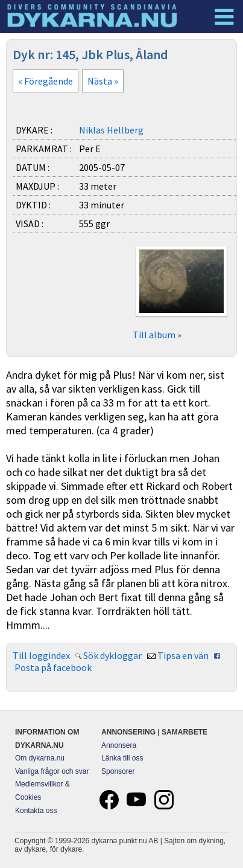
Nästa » (103, 81)
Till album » (157, 335)
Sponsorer (118, 771)
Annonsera (119, 745)
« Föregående (46, 81)
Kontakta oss (36, 811)
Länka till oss (122, 758)
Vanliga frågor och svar (52, 771)
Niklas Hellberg (111, 130)
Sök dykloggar (112, 655)
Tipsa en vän (183, 655)
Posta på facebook (53, 667)
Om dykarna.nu (40, 758)
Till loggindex (41, 655)
